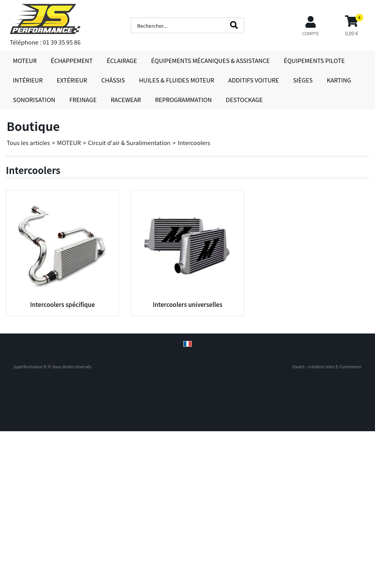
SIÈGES (303, 80)
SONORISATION (34, 99)
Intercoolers (194, 143)
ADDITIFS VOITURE (254, 80)
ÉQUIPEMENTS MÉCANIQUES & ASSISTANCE (211, 60)
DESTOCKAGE (244, 99)
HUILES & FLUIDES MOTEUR (177, 80)
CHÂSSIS (113, 80)
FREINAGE (83, 99)
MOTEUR (25, 60)
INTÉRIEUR (28, 80)
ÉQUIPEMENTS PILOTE (314, 60)
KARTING (339, 80)
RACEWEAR (126, 99)
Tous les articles (28, 143)
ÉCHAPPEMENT (72, 60)
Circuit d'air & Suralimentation (129, 143)
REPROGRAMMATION (183, 99)
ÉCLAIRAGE (122, 60)
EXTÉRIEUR (72, 80)
